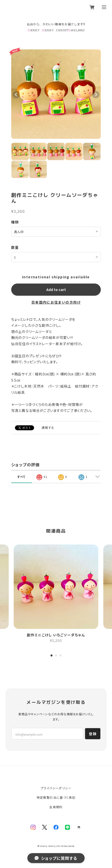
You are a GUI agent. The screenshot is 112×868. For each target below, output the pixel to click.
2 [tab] (56, 656)
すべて (22, 477)
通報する (48, 427)
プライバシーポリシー (56, 788)
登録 (93, 734)
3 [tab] (60, 656)
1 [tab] (52, 656)
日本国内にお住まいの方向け (56, 302)
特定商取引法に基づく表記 (56, 797)
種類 (15, 222)
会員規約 (56, 807)
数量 (15, 247)
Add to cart (56, 289)
